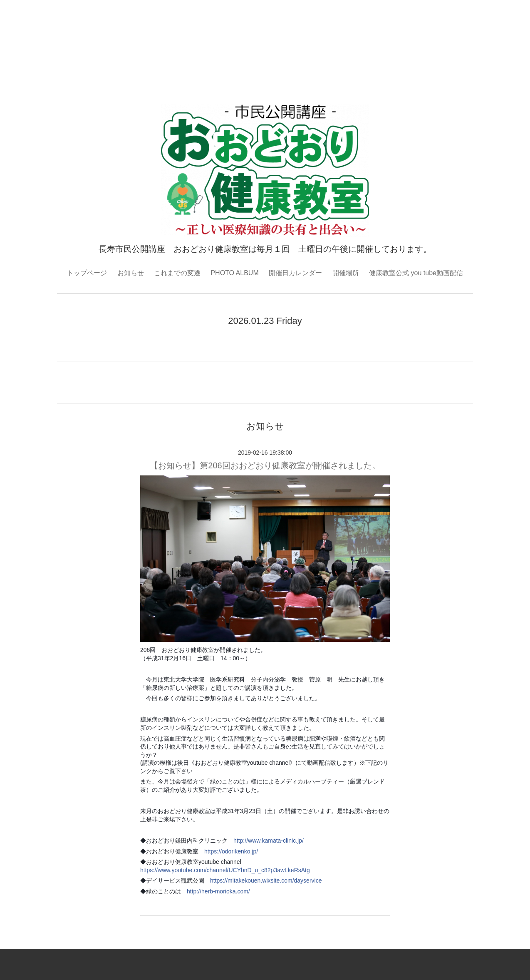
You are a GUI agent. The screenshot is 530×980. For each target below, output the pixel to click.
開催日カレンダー (295, 273)
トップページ (87, 273)
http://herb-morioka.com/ (218, 891)
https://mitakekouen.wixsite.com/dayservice (266, 881)
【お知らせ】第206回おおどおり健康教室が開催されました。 (265, 465)
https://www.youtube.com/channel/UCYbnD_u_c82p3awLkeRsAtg (225, 870)
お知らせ (131, 273)
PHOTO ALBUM (234, 273)
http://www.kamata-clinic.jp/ (269, 841)
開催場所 (346, 273)
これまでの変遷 (177, 273)
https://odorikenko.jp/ (231, 851)
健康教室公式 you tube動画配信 (416, 273)
